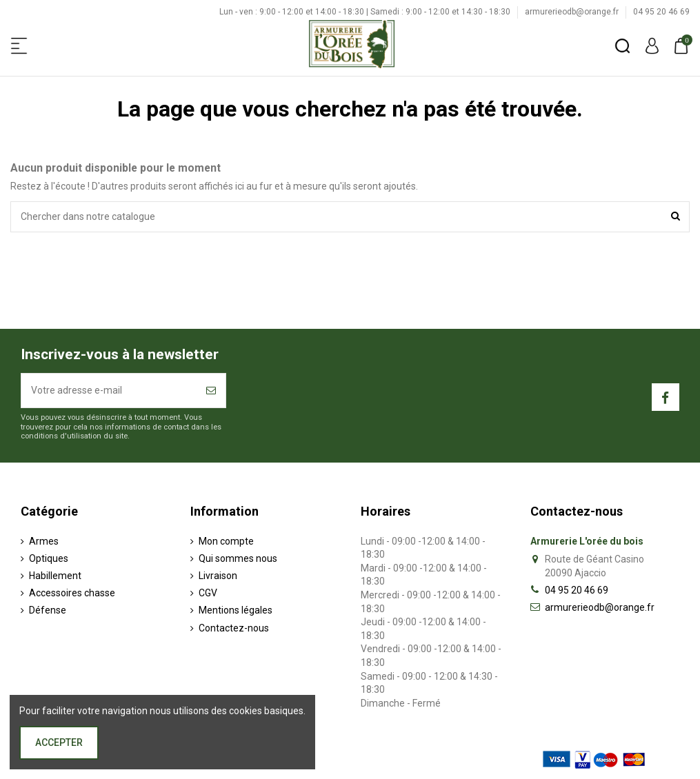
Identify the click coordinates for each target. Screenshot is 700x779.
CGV (208, 593)
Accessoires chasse (72, 593)
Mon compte (226, 541)
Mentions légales (236, 610)
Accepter (59, 742)
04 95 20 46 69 (661, 12)
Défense (48, 610)
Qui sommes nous (238, 558)
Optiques (49, 558)
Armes (44, 541)
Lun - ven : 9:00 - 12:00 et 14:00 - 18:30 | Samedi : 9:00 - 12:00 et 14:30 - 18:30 (366, 12)
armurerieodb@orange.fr (573, 12)
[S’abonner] (211, 391)
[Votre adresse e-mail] (109, 391)
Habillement (55, 576)
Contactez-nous (234, 628)
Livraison (218, 576)
